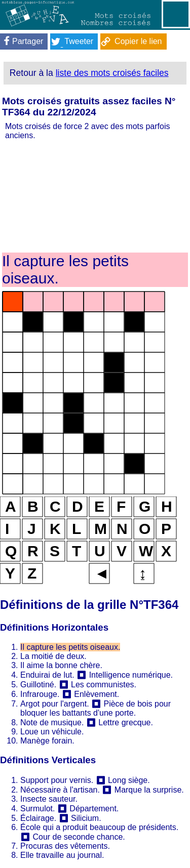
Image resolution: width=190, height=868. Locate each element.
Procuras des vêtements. (65, 846)
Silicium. (86, 818)
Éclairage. (38, 818)
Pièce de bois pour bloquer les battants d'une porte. (96, 708)
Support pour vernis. (57, 780)
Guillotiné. (38, 685)
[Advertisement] (95, 195)
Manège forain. (47, 741)
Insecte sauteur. (49, 799)
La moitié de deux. (53, 656)
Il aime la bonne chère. (61, 665)
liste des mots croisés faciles (112, 73)
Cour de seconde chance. (79, 837)
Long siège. (129, 780)
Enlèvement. (97, 694)
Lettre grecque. (126, 722)
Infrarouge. (40, 694)
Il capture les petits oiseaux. (70, 647)
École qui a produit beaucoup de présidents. (99, 827)
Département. (94, 809)
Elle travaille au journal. (62, 855)
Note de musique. (52, 722)
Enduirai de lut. (47, 675)
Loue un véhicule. (52, 732)
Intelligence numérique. (131, 675)
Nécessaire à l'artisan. (60, 790)
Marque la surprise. (149, 790)
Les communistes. (104, 685)
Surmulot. (37, 809)
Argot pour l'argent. (55, 704)
